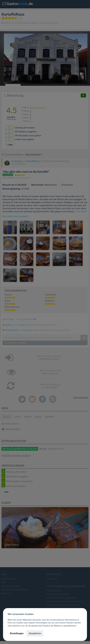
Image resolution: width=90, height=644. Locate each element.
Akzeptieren (35, 633)
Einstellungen (17, 633)
